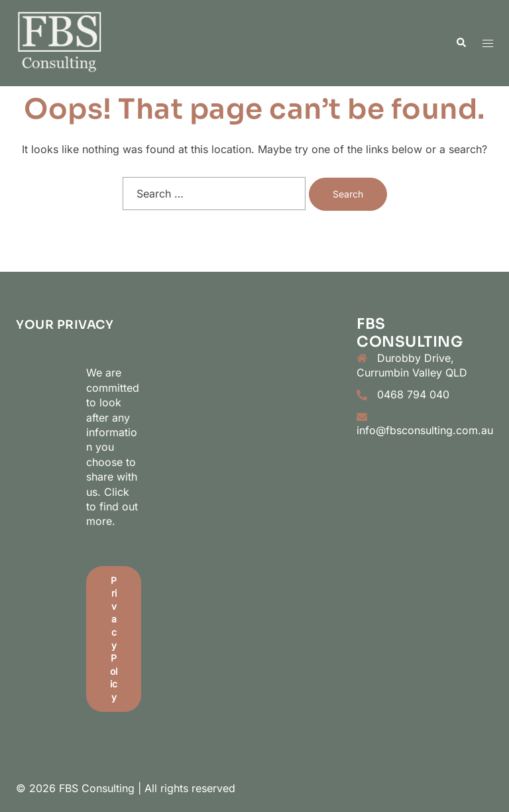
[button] (461, 43)
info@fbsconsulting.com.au (425, 430)
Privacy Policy (114, 639)
